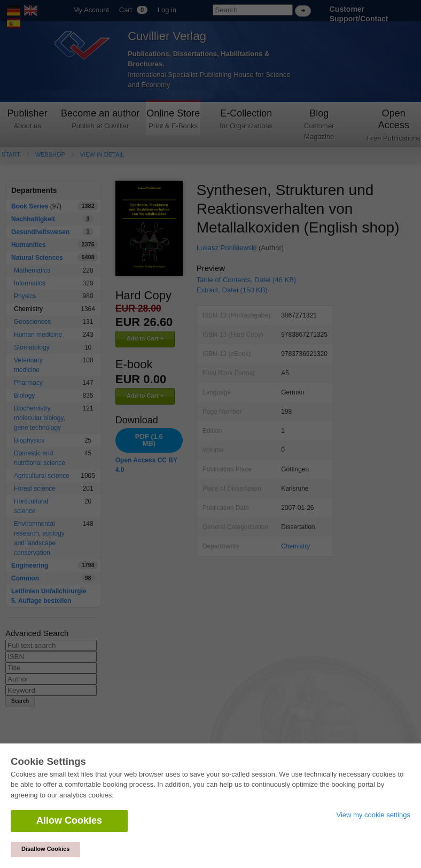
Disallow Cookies (45, 849)
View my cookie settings (374, 815)
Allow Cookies (69, 820)
